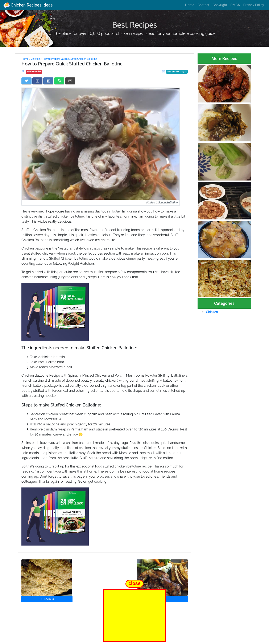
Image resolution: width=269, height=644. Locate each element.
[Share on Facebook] (37, 81)
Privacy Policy (254, 5)
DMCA (235, 5)
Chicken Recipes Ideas (28, 5)
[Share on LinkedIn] (48, 81)
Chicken (35, 59)
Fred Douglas (34, 72)
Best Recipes (134, 25)
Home (190, 5)
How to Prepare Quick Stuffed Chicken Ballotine (70, 59)
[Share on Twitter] (26, 81)
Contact (203, 5)
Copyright (220, 5)
